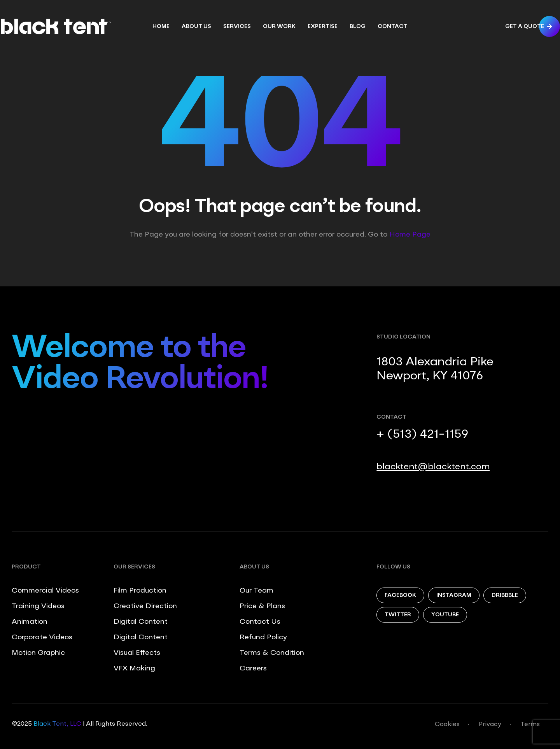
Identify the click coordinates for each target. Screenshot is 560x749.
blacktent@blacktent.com (433, 467)
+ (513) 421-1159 (422, 435)
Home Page (410, 235)
